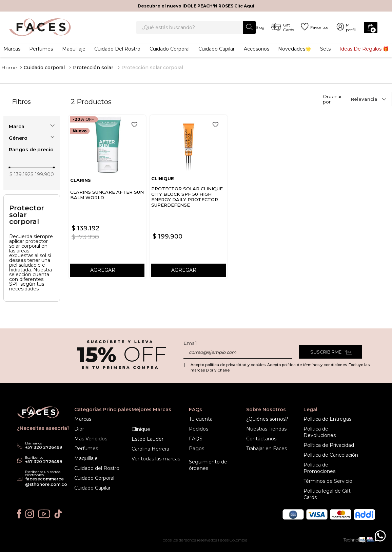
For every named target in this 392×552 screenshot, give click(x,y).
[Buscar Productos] (249, 31)
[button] (32, 135)
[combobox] (196, 31)
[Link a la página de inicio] (9, 76)
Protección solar (93, 76)
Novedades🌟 (295, 56)
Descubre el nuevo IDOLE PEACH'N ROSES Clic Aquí (196, 6)
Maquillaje (74, 56)
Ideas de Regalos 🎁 (364, 56)
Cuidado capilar (217, 56)
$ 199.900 (42, 183)
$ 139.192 (20, 183)
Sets (325, 56)
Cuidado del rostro (117, 56)
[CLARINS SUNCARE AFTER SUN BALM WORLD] (107, 205)
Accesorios (257, 56)
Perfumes (41, 56)
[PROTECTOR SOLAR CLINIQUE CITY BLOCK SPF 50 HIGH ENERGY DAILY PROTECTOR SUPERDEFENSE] (188, 205)
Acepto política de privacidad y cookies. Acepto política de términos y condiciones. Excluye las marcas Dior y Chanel (280, 367)
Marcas (12, 56)
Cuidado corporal (170, 56)
